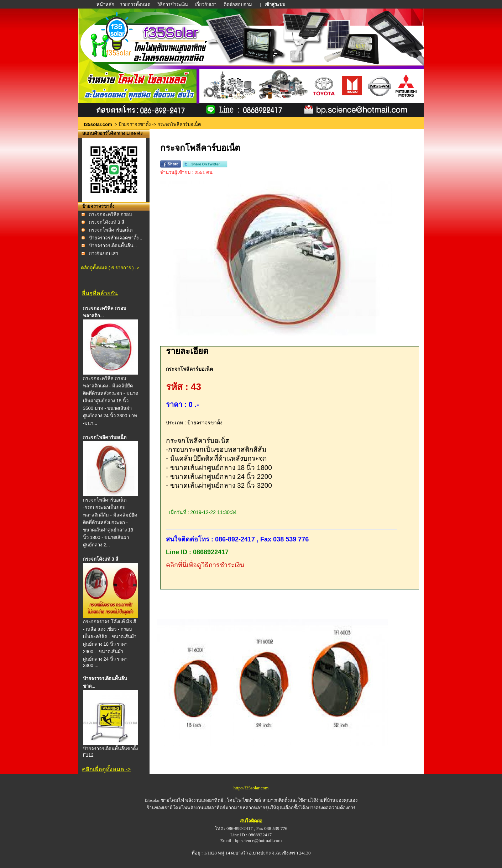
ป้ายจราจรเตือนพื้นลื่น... (113, 246)
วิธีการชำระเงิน (173, 4)
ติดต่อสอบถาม (238, 4)
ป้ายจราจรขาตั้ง (135, 124)
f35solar (152, 800)
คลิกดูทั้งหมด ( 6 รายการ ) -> (110, 268)
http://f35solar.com (251, 788)
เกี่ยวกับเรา (206, 4)
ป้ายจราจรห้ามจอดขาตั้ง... (116, 238)
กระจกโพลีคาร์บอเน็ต (111, 230)
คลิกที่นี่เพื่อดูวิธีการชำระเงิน (205, 565)
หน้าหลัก (106, 4)
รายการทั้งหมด (135, 4)
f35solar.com (98, 124)
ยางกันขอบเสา (104, 253)
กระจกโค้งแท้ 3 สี (107, 222)
